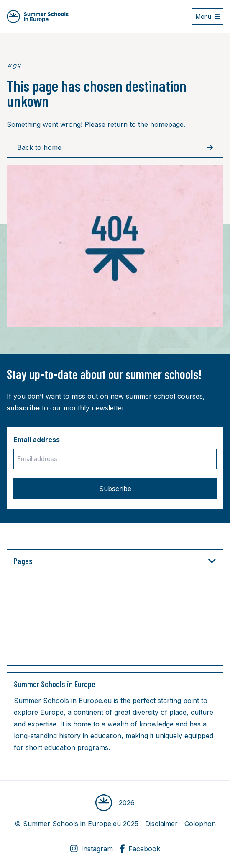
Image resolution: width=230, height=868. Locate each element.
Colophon (200, 824)
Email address (37, 440)
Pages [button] (115, 561)
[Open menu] (208, 17)
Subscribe (115, 489)
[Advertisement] (97, 624)
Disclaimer (161, 824)
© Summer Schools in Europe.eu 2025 (77, 824)
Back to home (115, 147)
